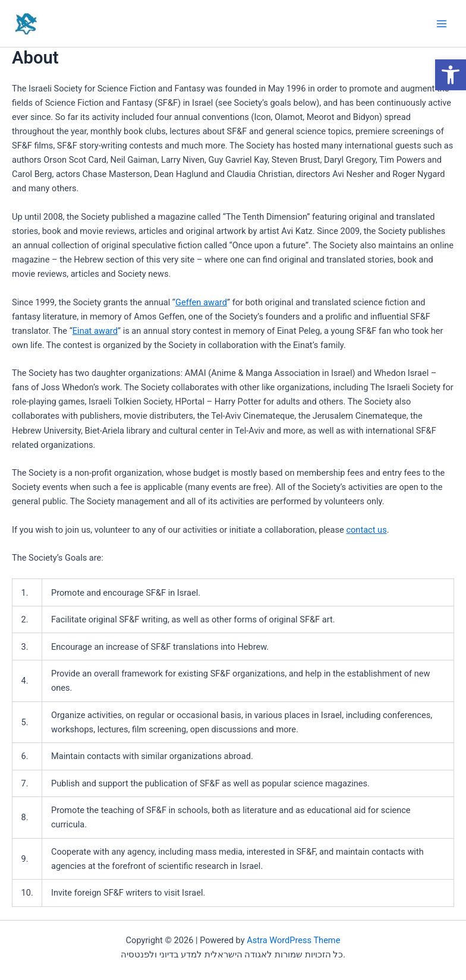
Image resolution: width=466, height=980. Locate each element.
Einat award (95, 331)
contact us (366, 530)
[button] (451, 75)
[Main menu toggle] (442, 24)
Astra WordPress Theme (293, 940)
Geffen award (201, 302)
